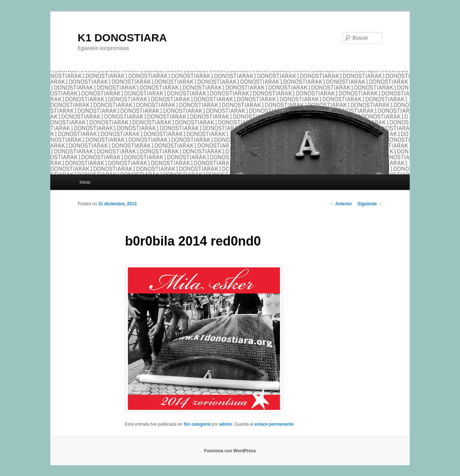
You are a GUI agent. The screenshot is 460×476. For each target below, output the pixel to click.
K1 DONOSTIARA (122, 38)
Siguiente (370, 204)
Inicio (85, 182)
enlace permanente (274, 424)
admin (226, 424)
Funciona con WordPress (230, 451)
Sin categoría (197, 424)
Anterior (341, 204)
